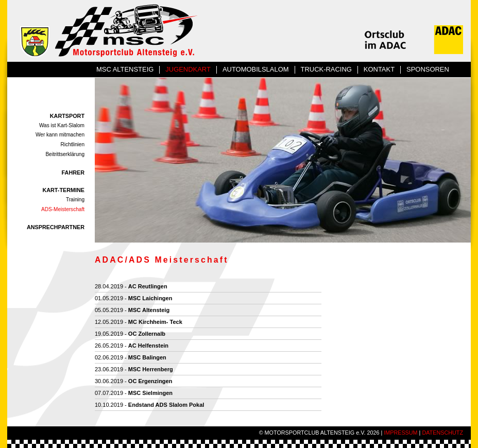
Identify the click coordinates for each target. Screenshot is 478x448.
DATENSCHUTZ (442, 433)
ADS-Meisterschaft (63, 209)
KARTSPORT (67, 116)
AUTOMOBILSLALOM (256, 69)
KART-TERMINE (63, 190)
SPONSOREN (428, 69)
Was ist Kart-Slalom (62, 125)
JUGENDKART (188, 69)
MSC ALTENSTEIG (125, 69)
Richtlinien (73, 144)
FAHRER (73, 173)
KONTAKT (379, 69)
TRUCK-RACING (326, 69)
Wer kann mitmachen (60, 135)
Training (75, 200)
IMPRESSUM (400, 433)
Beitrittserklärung (65, 154)
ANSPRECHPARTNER (56, 227)
